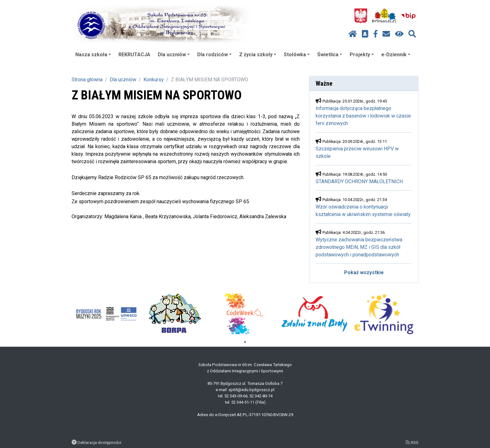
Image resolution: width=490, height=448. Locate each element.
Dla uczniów (174, 55)
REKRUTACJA (134, 55)
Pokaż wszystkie (364, 272)
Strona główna (87, 80)
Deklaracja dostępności (99, 442)
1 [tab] (245, 342)
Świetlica (330, 55)
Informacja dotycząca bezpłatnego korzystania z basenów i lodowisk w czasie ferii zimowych (363, 116)
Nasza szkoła (93, 55)
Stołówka (297, 55)
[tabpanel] (106, 314)
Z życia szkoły (258, 55)
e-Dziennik (396, 55)
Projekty (362, 55)
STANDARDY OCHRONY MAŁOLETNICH (359, 181)
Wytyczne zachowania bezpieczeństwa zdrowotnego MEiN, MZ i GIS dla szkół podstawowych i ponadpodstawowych (359, 247)
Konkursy (154, 80)
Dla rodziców (214, 55)
